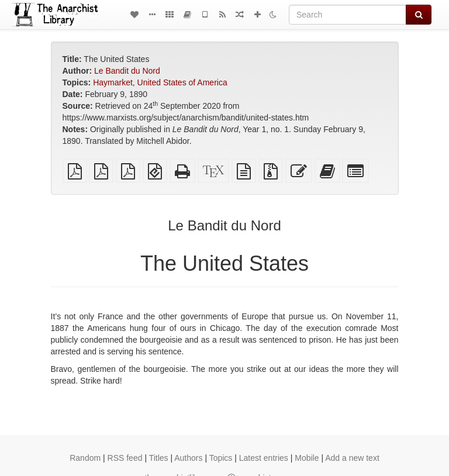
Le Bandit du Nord (127, 71)
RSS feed (125, 458)
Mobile (307, 458)
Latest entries (264, 458)
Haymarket (113, 82)
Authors (188, 458)
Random (85, 458)
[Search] (348, 15)
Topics (221, 458)
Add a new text (352, 458)
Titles (159, 458)
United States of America (182, 82)
